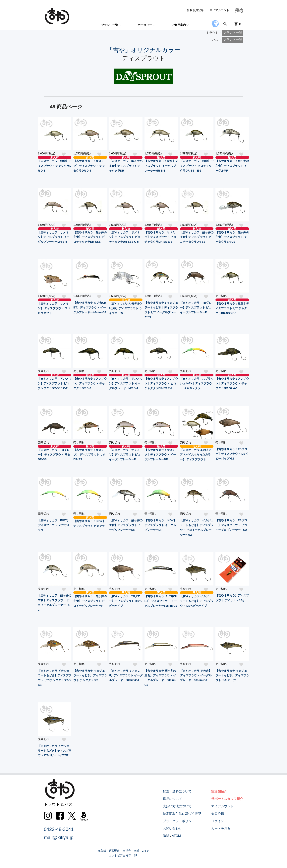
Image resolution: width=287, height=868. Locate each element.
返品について (173, 799)
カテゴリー (145, 25)
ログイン (218, 821)
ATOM (176, 836)
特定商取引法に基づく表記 (182, 814)
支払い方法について (177, 806)
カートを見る (221, 828)
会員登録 (218, 814)
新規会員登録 (195, 10)
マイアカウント (219, 10)
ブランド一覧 (110, 25)
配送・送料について (177, 791)
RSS (166, 836)
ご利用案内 (179, 25)
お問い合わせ (173, 828)
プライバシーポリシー (179, 821)
